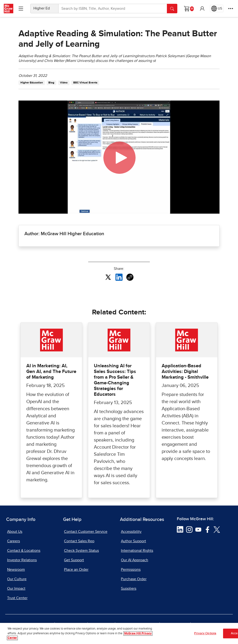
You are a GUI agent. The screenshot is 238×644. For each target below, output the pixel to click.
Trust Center (17, 598)
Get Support (74, 560)
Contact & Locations (24, 551)
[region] (119, 633)
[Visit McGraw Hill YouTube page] (198, 529)
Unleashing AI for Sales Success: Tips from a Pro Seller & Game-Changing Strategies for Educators (115, 380)
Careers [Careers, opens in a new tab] (14, 541)
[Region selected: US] (217, 9)
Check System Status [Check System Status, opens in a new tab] (81, 551)
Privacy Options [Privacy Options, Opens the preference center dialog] (205, 633)
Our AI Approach (135, 560)
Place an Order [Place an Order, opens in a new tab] (76, 570)
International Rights (137, 551)
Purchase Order (134, 579)
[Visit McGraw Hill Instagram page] (189, 529)
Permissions (131, 570)
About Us (15, 532)
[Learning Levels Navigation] (21, 9)
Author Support (133, 541)
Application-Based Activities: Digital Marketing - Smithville (185, 372)
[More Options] (231, 9)
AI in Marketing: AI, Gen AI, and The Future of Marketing (51, 372)
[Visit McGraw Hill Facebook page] (208, 529)
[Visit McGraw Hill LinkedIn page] (180, 529)
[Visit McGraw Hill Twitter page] (217, 529)
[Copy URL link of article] (130, 277)
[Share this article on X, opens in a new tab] (108, 277)
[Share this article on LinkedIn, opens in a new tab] (119, 277)
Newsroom (16, 570)
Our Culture (17, 579)
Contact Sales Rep (79, 541)
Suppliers (129, 589)
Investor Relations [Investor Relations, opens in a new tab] (22, 560)
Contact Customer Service (86, 532)
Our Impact (16, 589)
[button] (202, 9)
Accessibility (131, 532)
